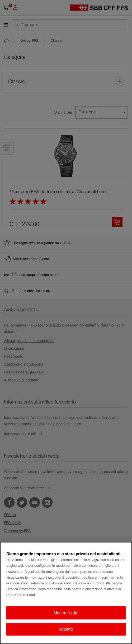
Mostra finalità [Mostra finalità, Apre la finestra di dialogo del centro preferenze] (66, 613)
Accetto (66, 629)
